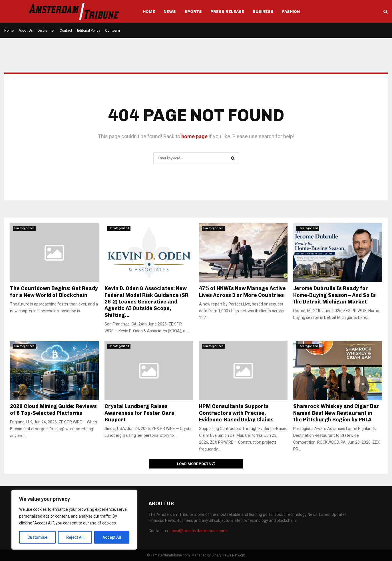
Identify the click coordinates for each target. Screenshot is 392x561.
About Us (26, 31)
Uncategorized (24, 228)
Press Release (227, 11)
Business (263, 11)
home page (194, 136)
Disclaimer (46, 31)
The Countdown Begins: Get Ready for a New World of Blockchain (54, 292)
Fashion (291, 11)
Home (149, 11)
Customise (38, 537)
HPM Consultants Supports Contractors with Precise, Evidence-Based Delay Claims (236, 413)
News (170, 11)
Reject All (75, 537)
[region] (74, 520)
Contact (66, 31)
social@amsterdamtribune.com (198, 531)
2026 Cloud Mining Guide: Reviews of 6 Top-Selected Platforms (53, 410)
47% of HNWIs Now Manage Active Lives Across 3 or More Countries (242, 292)
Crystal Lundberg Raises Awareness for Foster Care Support (139, 413)
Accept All (112, 537)
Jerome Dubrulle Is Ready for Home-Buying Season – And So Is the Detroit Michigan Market (334, 295)
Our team (112, 31)
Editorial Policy (89, 31)
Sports (193, 11)
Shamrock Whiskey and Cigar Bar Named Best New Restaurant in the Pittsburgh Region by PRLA (336, 413)
